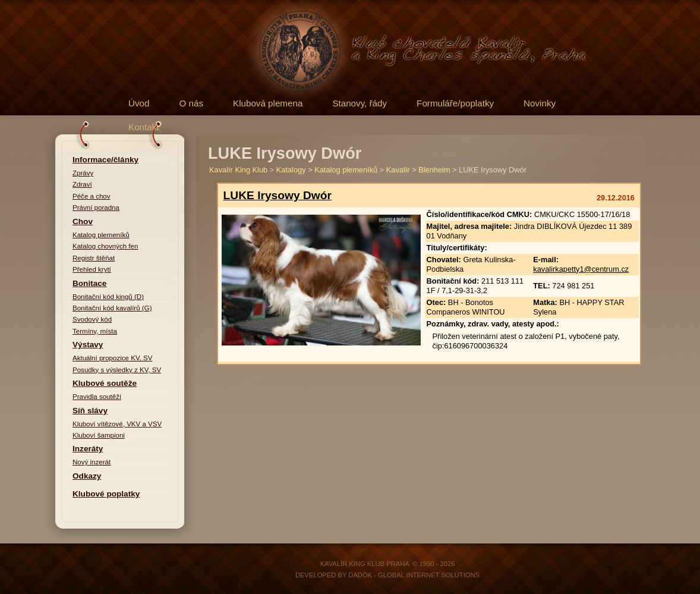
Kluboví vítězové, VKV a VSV (117, 424)
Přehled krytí (92, 269)
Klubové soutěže (105, 383)
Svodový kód (92, 319)
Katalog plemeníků (101, 235)
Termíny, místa (95, 331)
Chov (83, 221)
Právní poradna (96, 208)
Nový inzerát (92, 462)
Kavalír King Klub (238, 170)
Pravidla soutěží (97, 397)
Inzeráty (88, 449)
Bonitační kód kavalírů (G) (112, 308)
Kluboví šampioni (99, 435)
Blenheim (434, 170)
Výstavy (88, 345)
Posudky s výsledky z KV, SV (117, 370)
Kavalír (398, 170)
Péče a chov (92, 196)
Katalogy (291, 170)
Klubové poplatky (106, 494)
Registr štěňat (94, 258)
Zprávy (83, 173)
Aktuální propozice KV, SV (112, 358)
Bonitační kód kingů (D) (108, 297)
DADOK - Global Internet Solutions (414, 575)
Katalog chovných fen (105, 246)
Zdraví (82, 184)
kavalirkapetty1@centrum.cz (581, 269)
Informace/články (105, 160)
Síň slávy (90, 411)
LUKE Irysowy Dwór (278, 195)
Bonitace (89, 283)
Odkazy (87, 476)
